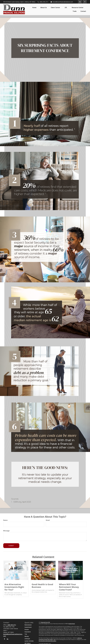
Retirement (28, 625)
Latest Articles (29, 641)
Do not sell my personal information (47, 641)
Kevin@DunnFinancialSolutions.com (62, 2)
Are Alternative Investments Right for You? (14, 587)
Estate (27, 629)
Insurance (28, 632)
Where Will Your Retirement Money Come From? (69, 587)
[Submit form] (11, 546)
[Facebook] (85, 2)
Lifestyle (27, 639)
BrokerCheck (72, 624)
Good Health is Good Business (42, 586)
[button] (34, 8)
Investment (28, 627)
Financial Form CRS (45, 622)
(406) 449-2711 (43, 2)
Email (48, 520)
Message (6, 531)
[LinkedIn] (80, 2)
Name (5, 520)
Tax (26, 634)
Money (27, 636)
